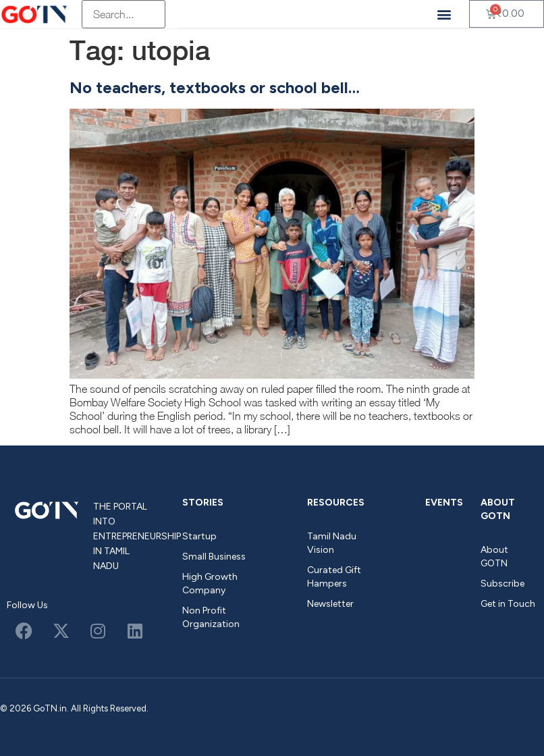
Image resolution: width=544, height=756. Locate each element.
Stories (203, 503)
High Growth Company (210, 584)
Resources (336, 503)
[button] (444, 14)
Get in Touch (508, 604)
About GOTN (498, 509)
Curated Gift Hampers (334, 577)
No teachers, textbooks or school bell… (215, 87)
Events (444, 503)
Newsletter (330, 604)
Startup (199, 536)
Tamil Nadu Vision (332, 543)
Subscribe (502, 584)
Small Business (214, 557)
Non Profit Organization (211, 617)
